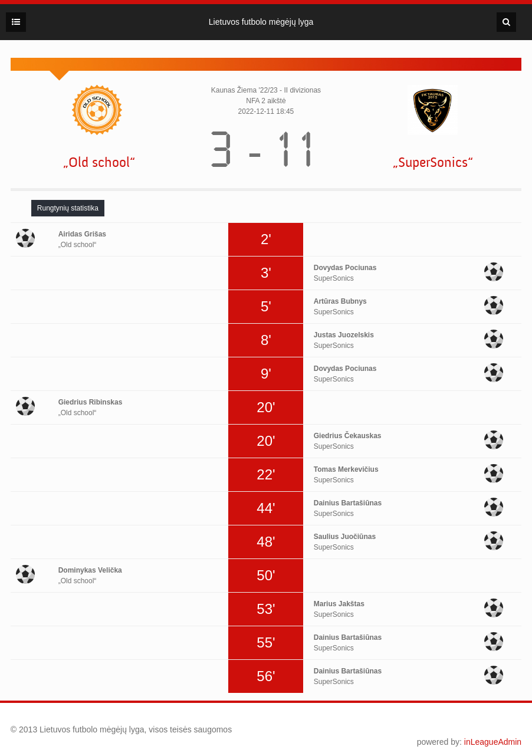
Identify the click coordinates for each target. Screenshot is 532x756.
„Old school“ (99, 162)
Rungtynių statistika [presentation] (68, 208)
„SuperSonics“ (433, 162)
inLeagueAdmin (493, 742)
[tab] (68, 208)
